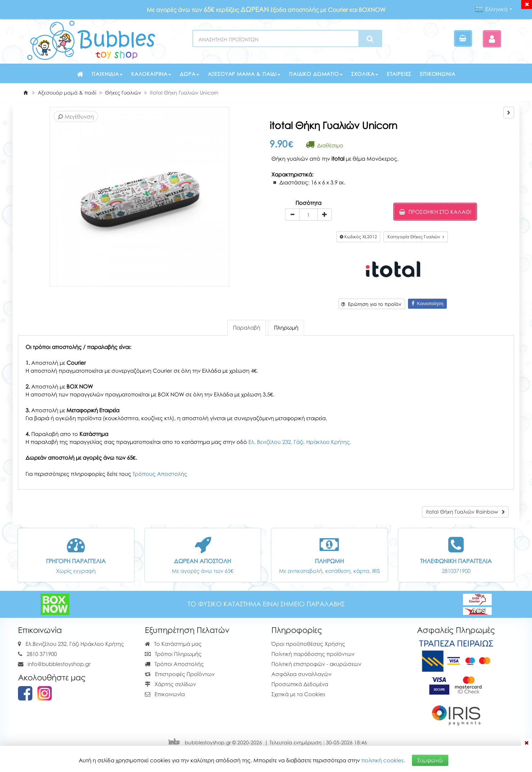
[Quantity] (308, 215)
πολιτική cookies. (383, 760)
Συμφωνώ (430, 760)
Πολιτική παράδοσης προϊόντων (313, 654)
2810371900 (456, 571)
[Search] (370, 39)
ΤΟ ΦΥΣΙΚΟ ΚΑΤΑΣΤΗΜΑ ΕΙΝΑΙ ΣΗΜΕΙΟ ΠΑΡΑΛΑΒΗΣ (266, 604)
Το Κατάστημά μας (173, 644)
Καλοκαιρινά (151, 74)
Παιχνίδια (107, 74)
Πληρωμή (286, 327)
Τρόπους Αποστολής (160, 474)
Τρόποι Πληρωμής (173, 654)
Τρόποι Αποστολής (174, 664)
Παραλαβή (247, 327)
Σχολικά (365, 74)
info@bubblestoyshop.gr (59, 664)
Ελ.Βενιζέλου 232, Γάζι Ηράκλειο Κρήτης (75, 644)
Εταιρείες (399, 74)
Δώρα (189, 74)
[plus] (325, 215)
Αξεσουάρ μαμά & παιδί (244, 74)
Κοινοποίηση (428, 304)
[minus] (292, 215)
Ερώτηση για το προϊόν (371, 304)
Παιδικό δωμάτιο (316, 74)
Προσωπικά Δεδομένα (300, 684)
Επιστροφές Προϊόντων (180, 674)
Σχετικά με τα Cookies (298, 694)
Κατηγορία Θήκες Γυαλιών (416, 237)
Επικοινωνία (437, 74)
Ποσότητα (308, 203)
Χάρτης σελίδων (170, 684)
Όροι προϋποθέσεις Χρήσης (308, 644)
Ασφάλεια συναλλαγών (301, 674)
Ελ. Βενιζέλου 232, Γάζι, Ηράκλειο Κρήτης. (300, 442)
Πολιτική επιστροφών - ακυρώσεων (316, 664)
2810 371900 (42, 654)
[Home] (26, 93)
